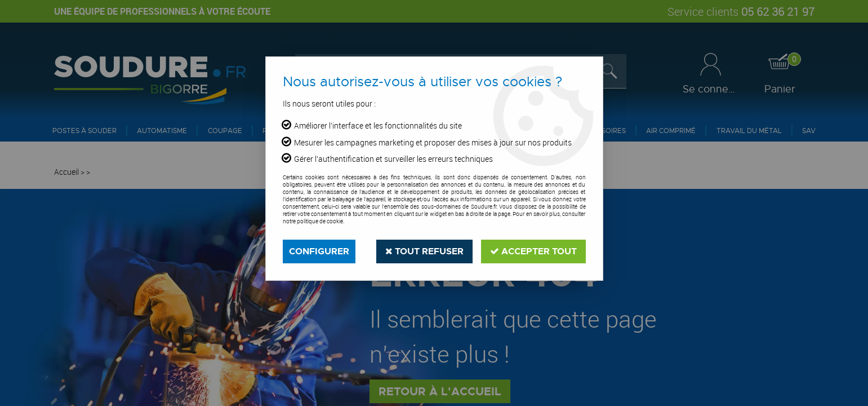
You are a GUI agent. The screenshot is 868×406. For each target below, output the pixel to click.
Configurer (319, 251)
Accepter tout (533, 251)
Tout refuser (424, 251)
